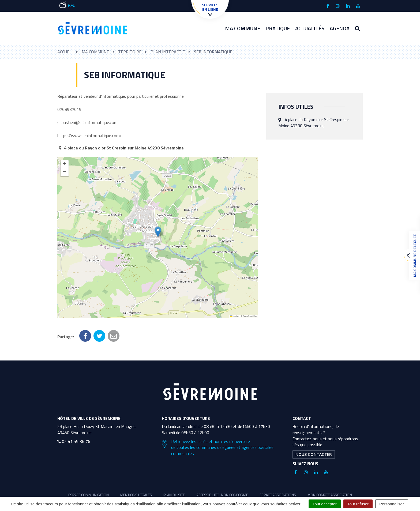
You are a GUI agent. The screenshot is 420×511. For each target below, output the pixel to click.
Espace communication (89, 471)
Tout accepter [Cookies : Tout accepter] (325, 504)
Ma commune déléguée (413, 255)
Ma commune (243, 28)
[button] (158, 232)
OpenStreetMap (250, 316)
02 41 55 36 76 (74, 418)
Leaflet (235, 316)
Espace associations (278, 471)
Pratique (278, 28)
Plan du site (174, 471)
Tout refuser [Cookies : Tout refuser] (358, 504)
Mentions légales (136, 471)
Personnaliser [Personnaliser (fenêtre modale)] (392, 504)
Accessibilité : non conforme (222, 471)
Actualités (310, 28)
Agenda (340, 28)
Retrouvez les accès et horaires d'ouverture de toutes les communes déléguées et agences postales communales (218, 424)
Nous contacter (314, 431)
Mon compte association (330, 471)
